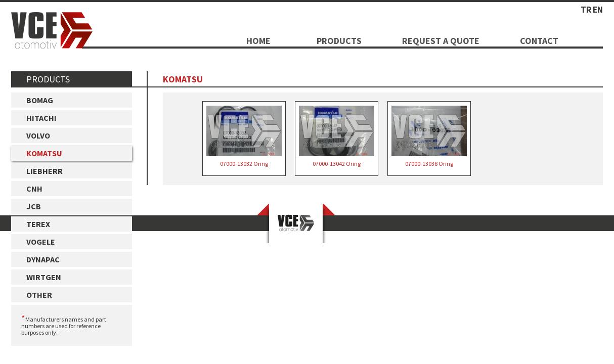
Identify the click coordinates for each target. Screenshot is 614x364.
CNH (34, 189)
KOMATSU (44, 153)
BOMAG (40, 100)
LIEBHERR (45, 171)
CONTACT (539, 41)
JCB (34, 206)
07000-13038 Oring (429, 136)
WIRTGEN (44, 277)
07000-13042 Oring (336, 136)
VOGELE (41, 242)
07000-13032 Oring (244, 136)
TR (586, 10)
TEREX (38, 224)
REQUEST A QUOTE (441, 41)
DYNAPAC (43, 259)
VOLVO (38, 135)
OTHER (39, 295)
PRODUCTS (339, 41)
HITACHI (41, 118)
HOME (258, 41)
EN (598, 10)
